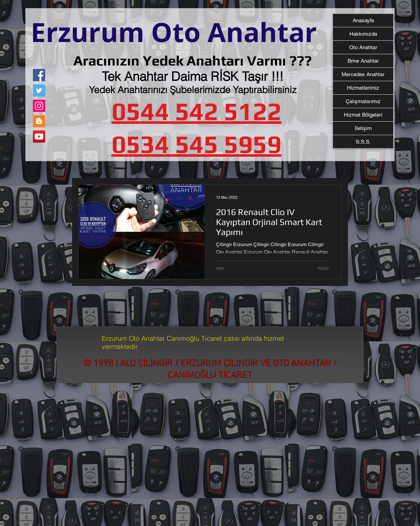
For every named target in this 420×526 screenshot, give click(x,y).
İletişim (363, 128)
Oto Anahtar (363, 47)
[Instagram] (39, 106)
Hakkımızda (363, 34)
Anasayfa (363, 20)
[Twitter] (39, 90)
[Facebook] (39, 75)
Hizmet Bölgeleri (363, 115)
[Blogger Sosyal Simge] (39, 121)
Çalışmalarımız (363, 101)
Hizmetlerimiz (363, 88)
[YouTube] (39, 137)
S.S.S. (363, 142)
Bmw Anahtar (363, 61)
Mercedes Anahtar (363, 74)
